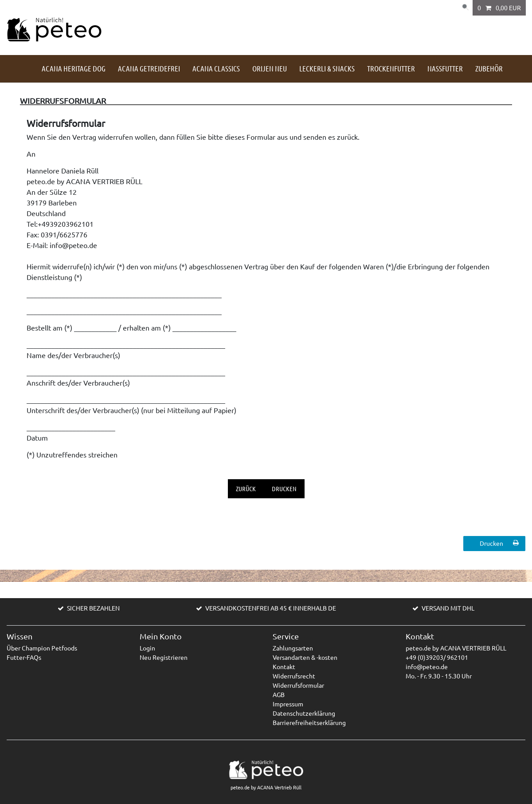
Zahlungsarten (293, 648)
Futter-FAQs (24, 657)
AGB (279, 694)
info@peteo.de (427, 666)
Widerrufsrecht (294, 676)
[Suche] (464, 8)
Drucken (284, 489)
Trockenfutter (391, 68)
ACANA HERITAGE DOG (74, 68)
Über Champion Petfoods (42, 648)
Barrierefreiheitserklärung (309, 722)
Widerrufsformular (298, 685)
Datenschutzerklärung (304, 713)
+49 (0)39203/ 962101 (437, 657)
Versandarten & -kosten (305, 657)
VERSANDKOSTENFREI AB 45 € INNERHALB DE (271, 608)
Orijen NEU (270, 68)
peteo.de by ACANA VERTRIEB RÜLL (456, 648)
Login (147, 648)
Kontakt (284, 666)
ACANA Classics (216, 68)
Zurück (246, 489)
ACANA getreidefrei (149, 68)
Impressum (288, 704)
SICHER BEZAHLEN (93, 608)
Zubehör (489, 68)
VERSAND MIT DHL (448, 608)
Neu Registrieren (164, 657)
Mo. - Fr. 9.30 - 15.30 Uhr (439, 676)
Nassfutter (445, 68)
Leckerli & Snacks (327, 68)
